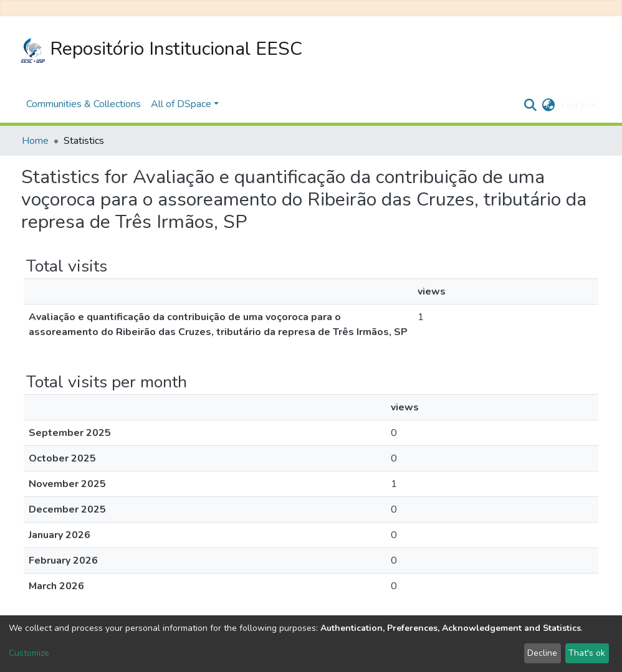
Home (35, 141)
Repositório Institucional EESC (162, 50)
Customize (29, 653)
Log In (574, 105)
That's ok (587, 653)
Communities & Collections (84, 104)
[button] (548, 105)
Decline (542, 653)
